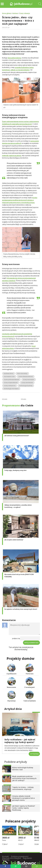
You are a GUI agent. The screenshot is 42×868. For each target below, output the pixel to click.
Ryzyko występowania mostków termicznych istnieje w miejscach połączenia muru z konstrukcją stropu (20, 200)
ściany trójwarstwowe (11, 383)
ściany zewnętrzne (10, 386)
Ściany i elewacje (25, 13)
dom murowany (22, 373)
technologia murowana (11, 389)
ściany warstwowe (27, 383)
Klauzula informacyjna (11, 858)
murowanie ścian (9, 377)
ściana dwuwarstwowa (26, 377)
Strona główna (7, 13)
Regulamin (27, 858)
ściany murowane (29, 380)
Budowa (15, 13)
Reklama (6, 860)
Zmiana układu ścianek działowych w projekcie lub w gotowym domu (23, 798)
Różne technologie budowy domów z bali (23, 769)
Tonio (4, 840)
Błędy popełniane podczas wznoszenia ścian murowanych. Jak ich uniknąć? (25, 778)
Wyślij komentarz (31, 643)
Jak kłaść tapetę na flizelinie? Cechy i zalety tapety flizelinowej (24, 808)
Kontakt (5, 856)
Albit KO (37, 840)
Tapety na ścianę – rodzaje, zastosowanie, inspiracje (23, 788)
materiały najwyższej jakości (12, 155)
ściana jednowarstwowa (12, 380)
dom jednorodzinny (14, 58)
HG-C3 (20, 840)
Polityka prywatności (20, 856)
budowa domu (9, 373)
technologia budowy (26, 386)
